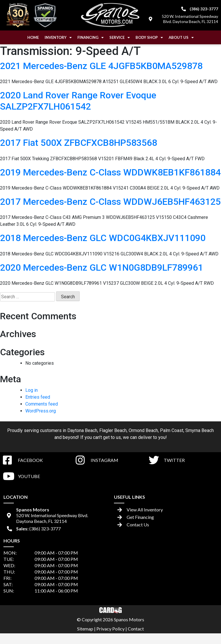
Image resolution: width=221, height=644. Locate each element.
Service (120, 38)
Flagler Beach (113, 430)
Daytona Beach (82, 430)
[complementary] (204, 627)
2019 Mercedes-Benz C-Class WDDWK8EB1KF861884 (110, 172)
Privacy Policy (110, 629)
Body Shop (149, 38)
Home (33, 37)
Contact (136, 629)
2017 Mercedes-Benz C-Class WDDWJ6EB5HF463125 (110, 202)
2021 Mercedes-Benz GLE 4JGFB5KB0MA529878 (101, 66)
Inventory (58, 38)
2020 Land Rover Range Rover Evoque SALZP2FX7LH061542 (78, 101)
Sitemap (85, 629)
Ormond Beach (143, 430)
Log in (32, 390)
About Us (181, 38)
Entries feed (38, 397)
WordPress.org (41, 411)
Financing (91, 38)
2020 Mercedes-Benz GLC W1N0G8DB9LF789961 (102, 267)
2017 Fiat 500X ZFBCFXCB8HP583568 (79, 143)
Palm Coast (172, 430)
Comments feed (42, 404)
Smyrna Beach (200, 430)
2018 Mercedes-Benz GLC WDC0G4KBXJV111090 (103, 238)
